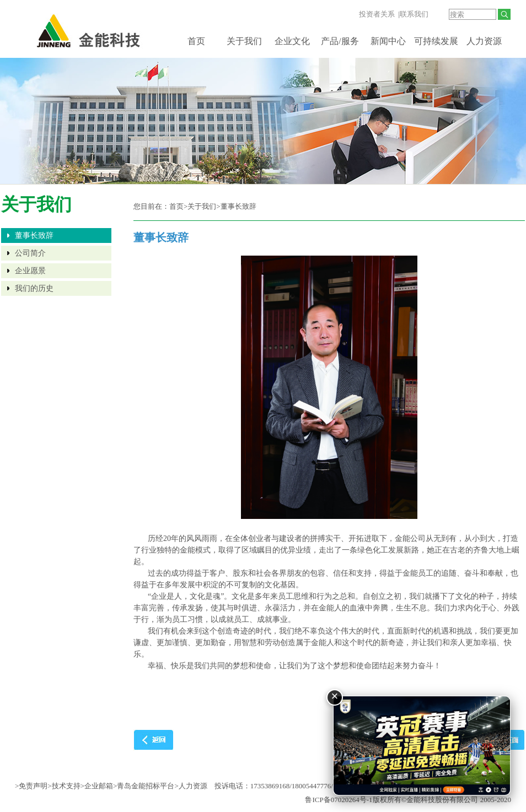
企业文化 (292, 41)
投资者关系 (377, 14)
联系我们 (414, 14)
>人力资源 (190, 786)
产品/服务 (340, 41)
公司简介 (30, 253)
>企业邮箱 (97, 786)
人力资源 (484, 41)
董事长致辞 (34, 236)
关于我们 (244, 41)
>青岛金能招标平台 (144, 786)
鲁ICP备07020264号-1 (339, 800)
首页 (196, 41)
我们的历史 (34, 288)
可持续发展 (436, 41)
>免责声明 (31, 786)
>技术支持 (64, 786)
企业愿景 (30, 271)
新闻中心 (388, 41)
